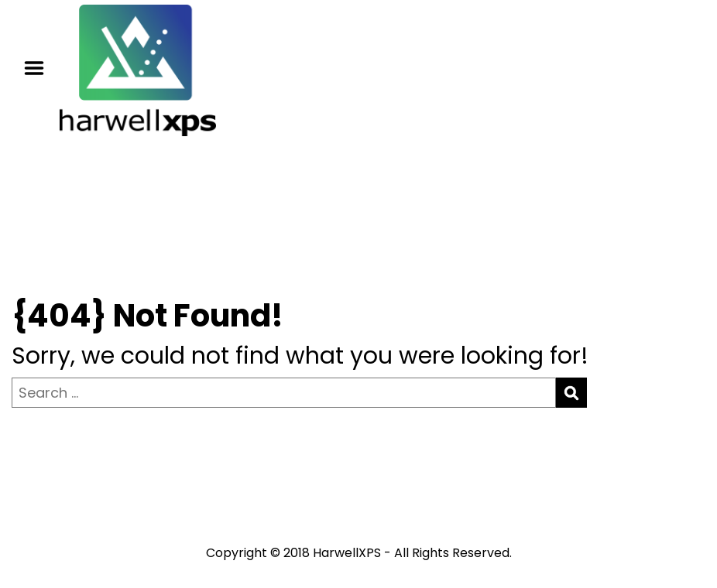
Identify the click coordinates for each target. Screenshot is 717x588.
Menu (39, 68)
